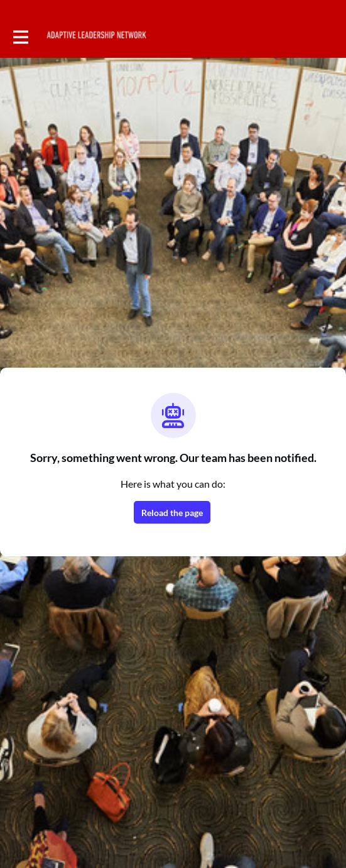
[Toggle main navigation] (20, 36)
